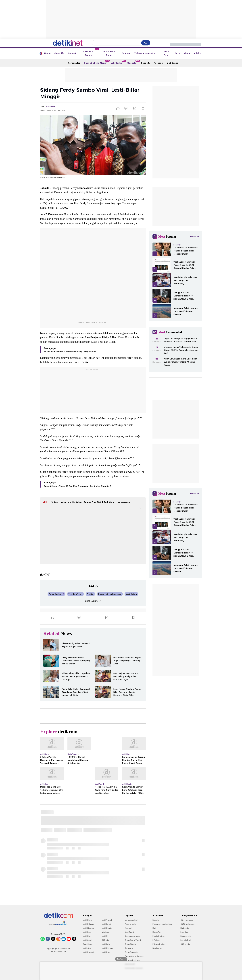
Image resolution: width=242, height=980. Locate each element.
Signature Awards (132, 936)
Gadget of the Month (96, 62)
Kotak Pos (157, 932)
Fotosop (158, 63)
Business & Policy (109, 53)
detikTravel (107, 920)
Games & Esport (91, 52)
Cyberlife (59, 53)
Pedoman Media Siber (162, 924)
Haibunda (185, 928)
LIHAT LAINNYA (93, 601)
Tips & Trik (166, 53)
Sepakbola (88, 944)
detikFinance (89, 928)
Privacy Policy (159, 944)
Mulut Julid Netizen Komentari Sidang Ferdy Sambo (70, 352)
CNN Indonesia (187, 920)
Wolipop (106, 932)
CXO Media (185, 944)
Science (126, 53)
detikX (105, 936)
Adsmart (128, 928)
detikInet (87, 932)
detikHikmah (107, 948)
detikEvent (129, 932)
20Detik (105, 940)
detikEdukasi (89, 924)
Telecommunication (145, 53)
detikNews (88, 920)
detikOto (87, 948)
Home (47, 53)
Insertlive (184, 932)
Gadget (72, 53)
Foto (177, 53)
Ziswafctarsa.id (131, 952)
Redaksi (156, 920)
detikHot (87, 936)
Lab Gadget (118, 62)
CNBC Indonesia (187, 924)
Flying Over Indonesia (134, 956)
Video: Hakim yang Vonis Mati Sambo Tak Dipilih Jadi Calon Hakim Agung (91, 502)
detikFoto (106, 944)
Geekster (133, 62)
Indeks (197, 53)
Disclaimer (157, 948)
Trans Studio (130, 944)
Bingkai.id (129, 948)
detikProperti (89, 952)
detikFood (106, 924)
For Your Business (132, 960)
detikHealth (107, 928)
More (194, 237)
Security (146, 63)
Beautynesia (186, 936)
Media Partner (159, 936)
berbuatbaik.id (131, 920)
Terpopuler (74, 63)
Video (187, 53)
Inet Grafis (172, 63)
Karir (154, 928)
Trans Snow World (133, 940)
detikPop (106, 952)
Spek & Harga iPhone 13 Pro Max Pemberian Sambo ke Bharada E (78, 486)
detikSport (88, 940)
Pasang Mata (130, 924)
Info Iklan (156, 940)
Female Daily (186, 940)
